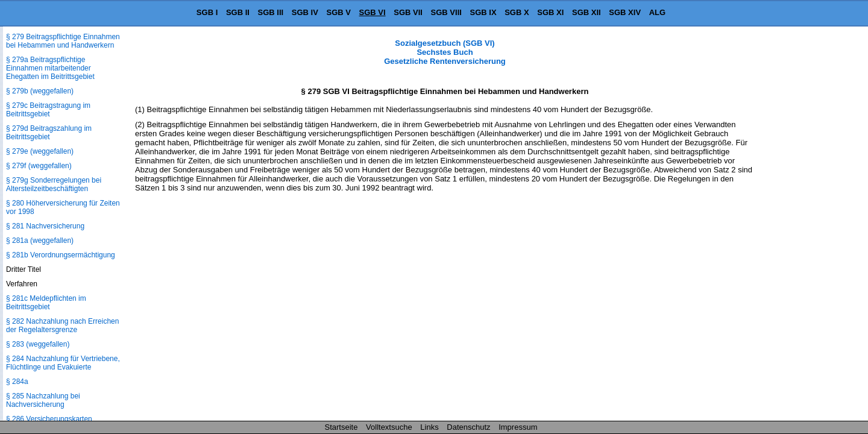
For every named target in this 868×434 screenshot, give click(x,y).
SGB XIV (625, 12)
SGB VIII (446, 12)
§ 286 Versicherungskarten (49, 419)
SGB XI (550, 12)
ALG (657, 12)
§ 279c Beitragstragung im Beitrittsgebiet (48, 110)
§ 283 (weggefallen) (38, 344)
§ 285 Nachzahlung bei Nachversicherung (43, 400)
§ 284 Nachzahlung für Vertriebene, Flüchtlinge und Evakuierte (63, 363)
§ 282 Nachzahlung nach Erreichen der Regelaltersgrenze (62, 325)
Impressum (518, 427)
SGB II (238, 12)
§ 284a (17, 382)
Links (429, 427)
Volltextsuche (389, 427)
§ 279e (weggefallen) (40, 151)
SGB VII (408, 12)
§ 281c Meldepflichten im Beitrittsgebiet (46, 303)
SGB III (271, 12)
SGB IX (483, 12)
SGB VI (373, 12)
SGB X (517, 12)
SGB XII (587, 12)
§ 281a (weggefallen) (40, 241)
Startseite (341, 427)
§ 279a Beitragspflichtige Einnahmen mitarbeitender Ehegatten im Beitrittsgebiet (50, 68)
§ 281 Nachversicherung (45, 226)
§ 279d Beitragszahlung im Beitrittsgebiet (49, 133)
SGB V (338, 12)
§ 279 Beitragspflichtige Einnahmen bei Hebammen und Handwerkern (63, 41)
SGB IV (305, 12)
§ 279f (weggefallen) (39, 166)
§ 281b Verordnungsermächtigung (61, 255)
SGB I (207, 12)
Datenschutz (468, 427)
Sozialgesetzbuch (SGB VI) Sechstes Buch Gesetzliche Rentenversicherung (445, 52)
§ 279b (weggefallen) (40, 91)
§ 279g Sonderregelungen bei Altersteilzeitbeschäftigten (54, 184)
